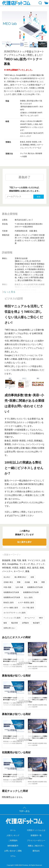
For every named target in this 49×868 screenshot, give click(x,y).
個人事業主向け (20, 577)
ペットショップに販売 (12, 618)
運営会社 (36, 851)
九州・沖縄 (19, 587)
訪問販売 (25, 623)
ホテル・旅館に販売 (11, 608)
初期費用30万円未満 (11, 592)
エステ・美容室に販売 (26, 603)
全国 (32, 577)
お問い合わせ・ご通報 (13, 851)
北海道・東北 (8, 582)
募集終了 (24, 177)
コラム (13, 856)
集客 (5, 623)
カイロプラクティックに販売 (15, 613)
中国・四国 (7, 587)
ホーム (13, 830)
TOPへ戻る (25, 811)
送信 (39, 197)
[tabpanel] (24, 26)
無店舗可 (36, 623)
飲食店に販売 (9, 603)
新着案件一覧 (36, 835)
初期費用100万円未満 (12, 597)
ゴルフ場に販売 (28, 608)
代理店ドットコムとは (36, 830)
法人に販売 (28, 597)
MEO (41, 618)
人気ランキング (13, 835)
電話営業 (14, 623)
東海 (36, 582)
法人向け (7, 577)
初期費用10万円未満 (35, 587)
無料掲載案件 (13, 846)
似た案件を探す (24, 542)
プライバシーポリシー (36, 840)
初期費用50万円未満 (31, 592)
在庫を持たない (9, 628)
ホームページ (30, 618)
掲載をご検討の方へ (36, 846)
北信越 (27, 582)
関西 (43, 582)
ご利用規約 (13, 840)
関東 (19, 582)
